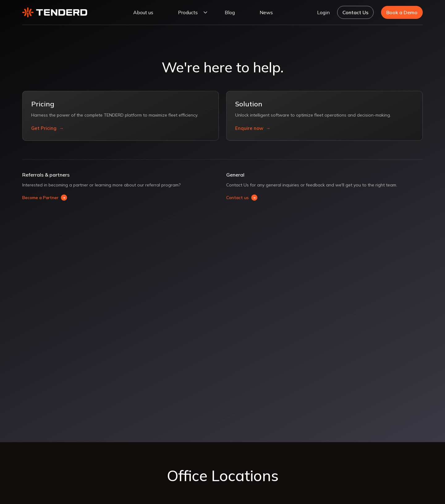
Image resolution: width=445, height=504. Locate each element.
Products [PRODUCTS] (188, 12)
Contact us (242, 198)
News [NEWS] (266, 12)
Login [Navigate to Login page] (323, 12)
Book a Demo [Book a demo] (402, 12)
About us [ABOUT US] (143, 12)
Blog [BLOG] (230, 12)
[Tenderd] (55, 12)
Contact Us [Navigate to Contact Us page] (355, 12)
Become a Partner (45, 198)
